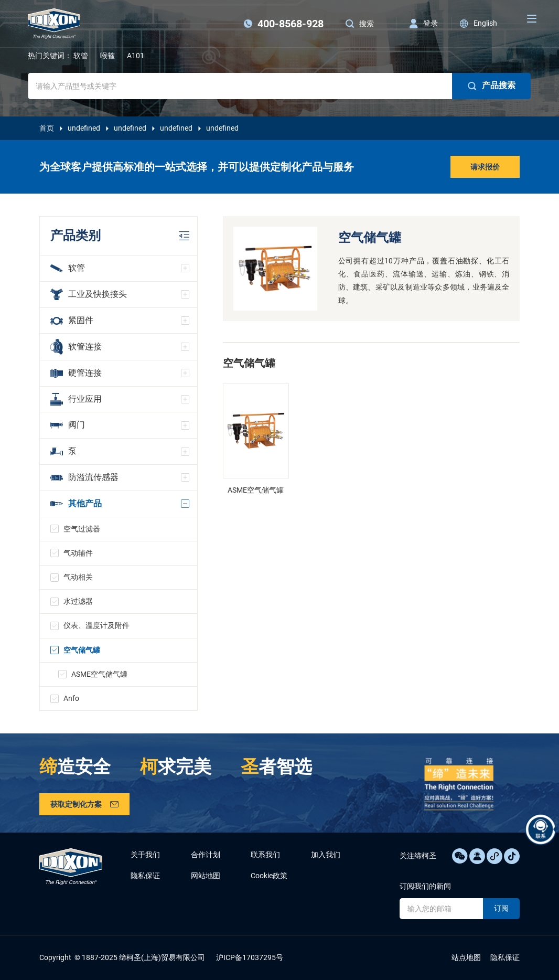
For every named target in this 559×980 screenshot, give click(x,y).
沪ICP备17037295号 (250, 957)
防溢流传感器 (84, 477)
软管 (81, 56)
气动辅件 (78, 553)
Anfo (71, 698)
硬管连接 (76, 373)
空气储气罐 (82, 650)
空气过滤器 (82, 529)
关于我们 (145, 855)
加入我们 (326, 855)
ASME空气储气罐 (99, 674)
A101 (136, 56)
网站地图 (206, 876)
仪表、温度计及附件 (96, 625)
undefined (84, 128)
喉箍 (107, 56)
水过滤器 (78, 601)
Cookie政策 (269, 876)
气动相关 (78, 577)
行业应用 (76, 399)
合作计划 (206, 855)
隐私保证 (145, 876)
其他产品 (76, 503)
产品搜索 (492, 86)
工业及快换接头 (89, 294)
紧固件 (72, 320)
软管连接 (76, 347)
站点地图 (466, 957)
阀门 (68, 425)
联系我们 (265, 855)
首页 (47, 128)
